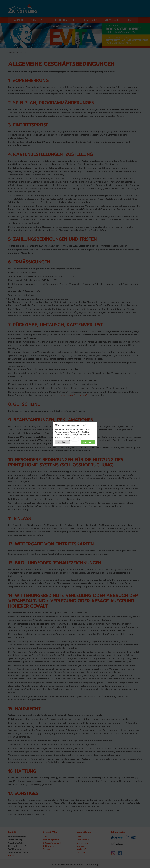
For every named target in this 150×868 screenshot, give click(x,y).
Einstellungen (62, 442)
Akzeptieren (88, 442)
